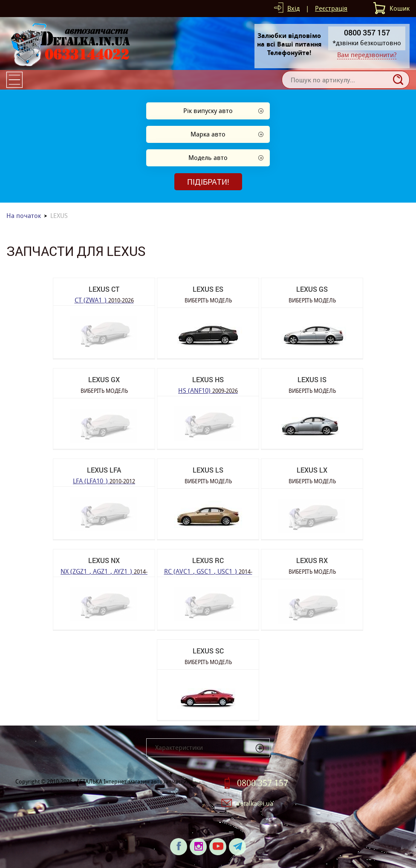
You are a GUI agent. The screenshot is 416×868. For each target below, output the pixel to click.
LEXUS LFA (104, 470)
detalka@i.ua (255, 803)
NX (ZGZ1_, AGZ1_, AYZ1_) (104, 571)
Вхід (293, 8)
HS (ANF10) (208, 390)
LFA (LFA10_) (104, 480)
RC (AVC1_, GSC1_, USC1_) (208, 571)
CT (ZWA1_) (104, 300)
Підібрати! (208, 182)
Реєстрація (331, 8)
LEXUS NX (104, 560)
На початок (24, 216)
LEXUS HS (208, 379)
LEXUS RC (208, 560)
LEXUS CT (104, 289)
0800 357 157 (263, 783)
